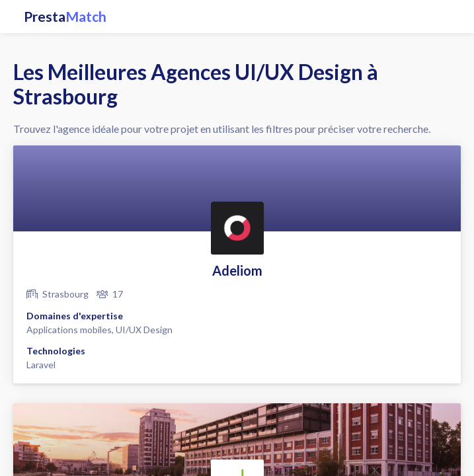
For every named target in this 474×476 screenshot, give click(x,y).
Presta (65, 17)
